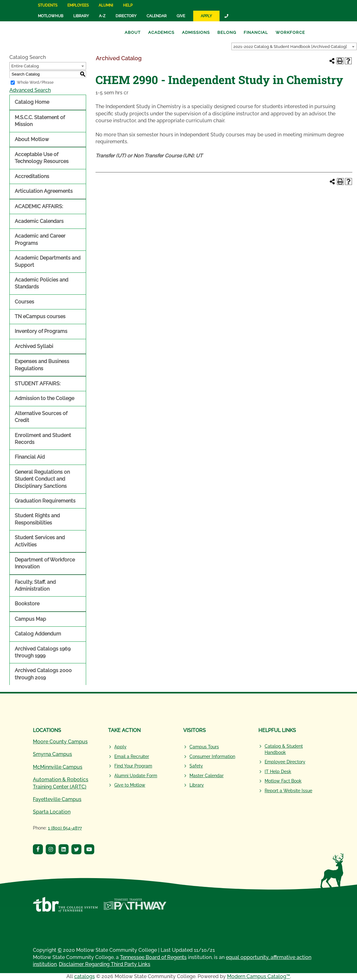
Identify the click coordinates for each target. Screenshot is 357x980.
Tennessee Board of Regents (153, 957)
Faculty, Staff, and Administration (35, 585)
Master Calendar (207, 776)
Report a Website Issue (288, 791)
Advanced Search (30, 90)
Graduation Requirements (45, 501)
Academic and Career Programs (40, 239)
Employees (78, 5)
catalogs (85, 976)
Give (181, 16)
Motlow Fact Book (283, 781)
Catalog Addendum (38, 634)
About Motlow (32, 139)
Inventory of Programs (41, 331)
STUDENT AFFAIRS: (38, 384)
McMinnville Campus (58, 767)
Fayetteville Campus (57, 799)
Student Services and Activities (40, 541)
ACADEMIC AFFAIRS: (39, 206)
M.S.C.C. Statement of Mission (40, 121)
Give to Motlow (130, 785)
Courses (24, 302)
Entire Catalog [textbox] (25, 66)
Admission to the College (44, 398)
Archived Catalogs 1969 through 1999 (43, 652)
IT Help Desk (278, 772)
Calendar (157, 16)
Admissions (196, 32)
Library (81, 16)
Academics (161, 32)
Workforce (290, 32)
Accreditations (32, 176)
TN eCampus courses (40, 316)
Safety (196, 766)
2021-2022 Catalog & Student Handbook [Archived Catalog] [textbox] (290, 47)
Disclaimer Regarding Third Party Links (105, 964)
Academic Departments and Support (48, 261)
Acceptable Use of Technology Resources (42, 158)
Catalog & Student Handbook (284, 749)
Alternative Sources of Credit (41, 417)
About (133, 32)
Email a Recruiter (132, 756)
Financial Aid (30, 457)
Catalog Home (32, 102)
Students (48, 5)
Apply (206, 16)
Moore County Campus (60, 742)
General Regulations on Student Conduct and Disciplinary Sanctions (42, 479)
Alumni (106, 5)
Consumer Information (212, 756)
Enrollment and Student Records (43, 439)
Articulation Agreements (44, 191)
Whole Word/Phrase (35, 82)
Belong (227, 32)
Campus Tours (204, 747)
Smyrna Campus (52, 754)
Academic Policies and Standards (41, 283)
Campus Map (30, 619)
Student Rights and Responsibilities (37, 519)
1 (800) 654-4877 (65, 828)
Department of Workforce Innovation (45, 563)
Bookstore (27, 604)
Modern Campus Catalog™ (259, 976)
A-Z (102, 16)
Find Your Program (133, 766)
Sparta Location (52, 812)
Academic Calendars (39, 221)
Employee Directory (285, 762)
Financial (256, 32)
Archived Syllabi (34, 346)
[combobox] (294, 46)
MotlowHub (51, 16)
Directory (126, 16)
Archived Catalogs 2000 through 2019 (43, 674)
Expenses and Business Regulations (42, 365)
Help (128, 5)
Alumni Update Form (136, 776)
